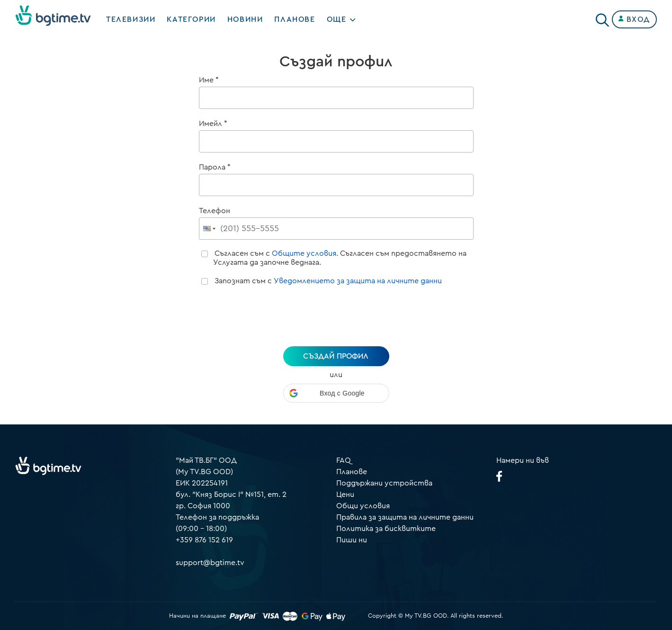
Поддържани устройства (384, 483)
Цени (345, 495)
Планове (352, 472)
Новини (245, 19)
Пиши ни (352, 540)
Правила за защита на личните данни (405, 517)
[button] (336, 393)
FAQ (344, 460)
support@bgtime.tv (210, 563)
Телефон (215, 211)
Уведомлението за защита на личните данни (358, 281)
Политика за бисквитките (386, 529)
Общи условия (363, 506)
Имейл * (213, 124)
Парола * (215, 167)
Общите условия (304, 253)
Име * (209, 80)
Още (337, 19)
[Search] (602, 18)
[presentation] (336, 317)
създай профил (336, 356)
